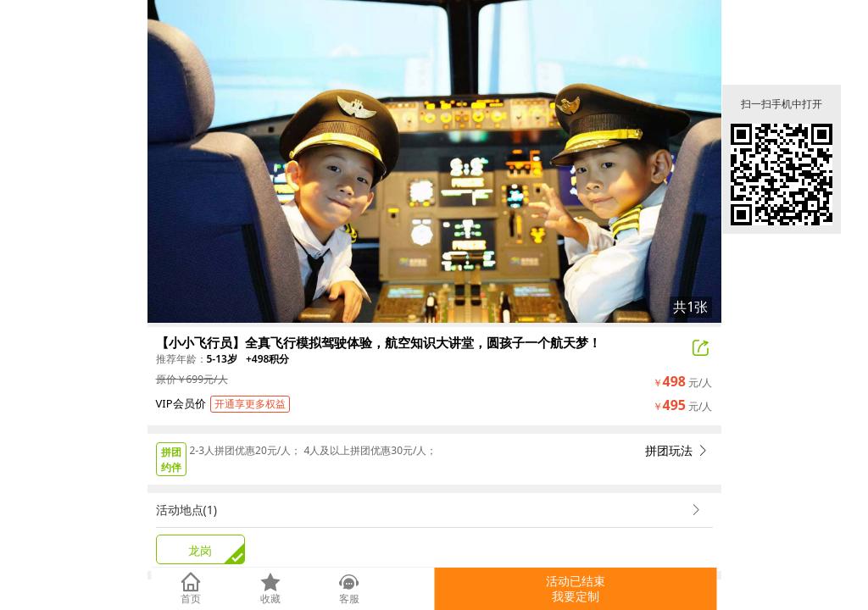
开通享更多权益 (250, 404)
